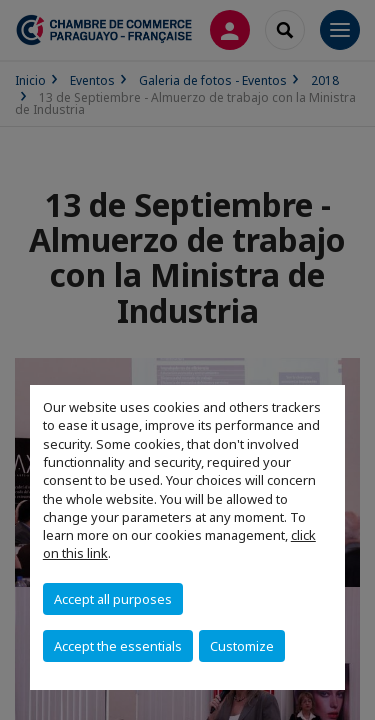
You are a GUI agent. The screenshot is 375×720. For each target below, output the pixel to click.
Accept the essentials (118, 646)
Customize (242, 646)
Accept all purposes (113, 599)
